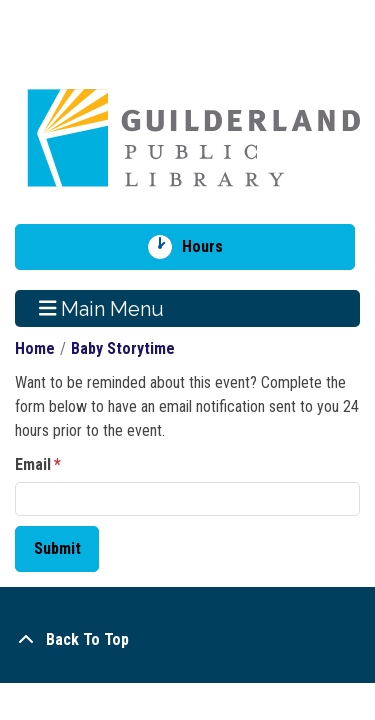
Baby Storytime (123, 348)
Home (35, 348)
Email (33, 464)
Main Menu (102, 308)
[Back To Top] (187, 640)
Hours (209, 247)
